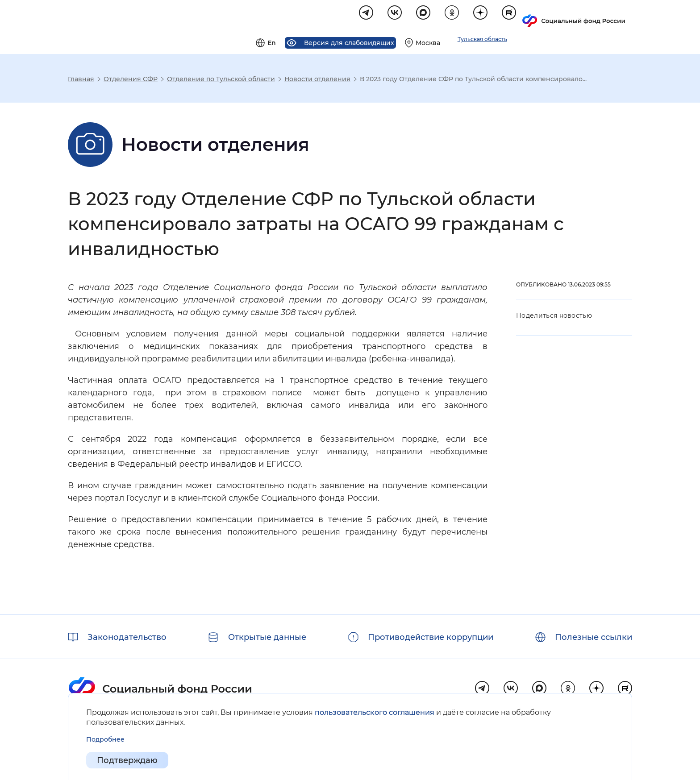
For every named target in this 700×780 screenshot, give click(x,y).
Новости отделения (317, 80)
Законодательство (127, 637)
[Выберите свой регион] (534, 16)
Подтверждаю (127, 760)
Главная (81, 80)
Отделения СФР (131, 80)
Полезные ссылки (594, 637)
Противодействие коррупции (431, 637)
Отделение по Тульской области (221, 80)
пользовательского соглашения (375, 712)
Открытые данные (267, 637)
